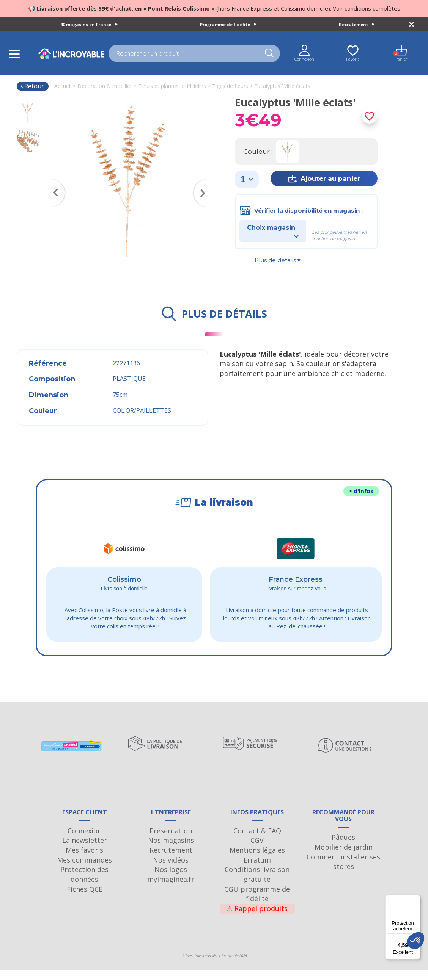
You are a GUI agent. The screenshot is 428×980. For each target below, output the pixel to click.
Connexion (85, 841)
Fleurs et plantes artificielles (172, 86)
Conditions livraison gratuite (257, 885)
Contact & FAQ (257, 841)
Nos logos (171, 880)
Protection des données (84, 885)
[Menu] (416, 900)
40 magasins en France (89, 24)
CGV (257, 850)
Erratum (257, 870)
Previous (54, 182)
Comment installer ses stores (343, 872)
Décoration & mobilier (105, 86)
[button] (415, 941)
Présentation (171, 841)
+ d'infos (361, 491)
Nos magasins (171, 850)
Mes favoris (84, 860)
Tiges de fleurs (230, 86)
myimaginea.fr (171, 889)
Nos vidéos (171, 870)
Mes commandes (84, 870)
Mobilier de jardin (344, 857)
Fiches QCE (85, 899)
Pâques (343, 847)
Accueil (63, 86)
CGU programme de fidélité (257, 904)
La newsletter (85, 850)
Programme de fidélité (228, 24)
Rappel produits (257, 919)
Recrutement (357, 24)
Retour (32, 86)
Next (205, 182)
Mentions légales (257, 860)
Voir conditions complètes (367, 8)
